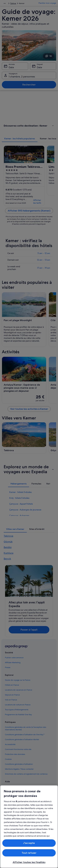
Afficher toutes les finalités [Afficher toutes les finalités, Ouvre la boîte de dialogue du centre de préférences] (29, 862)
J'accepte (29, 843)
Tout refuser (29, 853)
